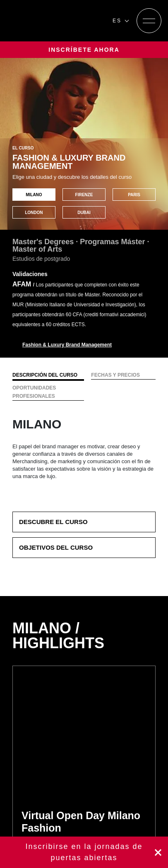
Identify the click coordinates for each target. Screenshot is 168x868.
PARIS (134, 195)
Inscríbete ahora (84, 852)
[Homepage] (56, 21)
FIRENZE (84, 195)
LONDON (34, 213)
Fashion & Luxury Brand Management (67, 345)
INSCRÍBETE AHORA (84, 50)
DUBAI (84, 213)
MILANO (34, 195)
